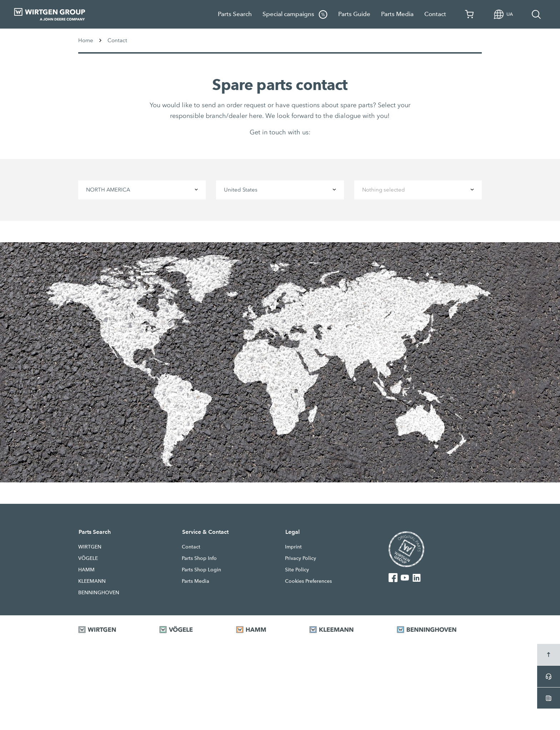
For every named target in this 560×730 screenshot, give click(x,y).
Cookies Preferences (308, 581)
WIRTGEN (90, 547)
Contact (435, 14)
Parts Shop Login (201, 570)
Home (86, 40)
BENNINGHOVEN (99, 592)
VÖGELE (88, 558)
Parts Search (235, 14)
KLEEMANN (92, 581)
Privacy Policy (301, 558)
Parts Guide (354, 14)
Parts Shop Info (199, 558)
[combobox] (142, 190)
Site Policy (297, 570)
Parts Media (397, 14)
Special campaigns (295, 14)
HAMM (86, 570)
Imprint (293, 547)
